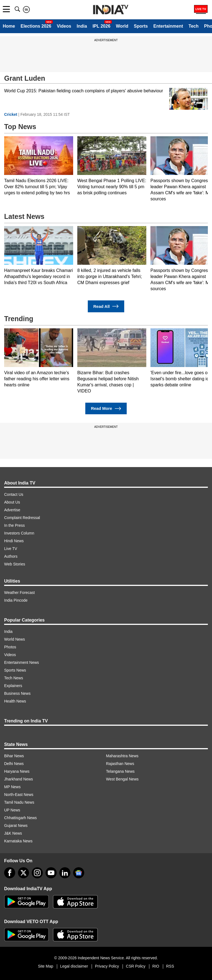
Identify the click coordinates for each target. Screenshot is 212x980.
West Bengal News (122, 779)
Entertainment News (22, 662)
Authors (11, 556)
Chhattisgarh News (20, 818)
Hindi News (14, 541)
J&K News (13, 833)
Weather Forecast (19, 593)
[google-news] (79, 873)
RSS (170, 966)
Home (9, 26)
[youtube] (51, 873)
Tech (194, 26)
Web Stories (15, 564)
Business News (17, 693)
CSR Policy (136, 966)
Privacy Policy (107, 966)
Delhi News (14, 764)
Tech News (14, 678)
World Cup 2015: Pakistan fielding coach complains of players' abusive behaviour (84, 91)
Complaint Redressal (22, 518)
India (82, 26)
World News (14, 639)
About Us (12, 502)
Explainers (13, 686)
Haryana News (17, 771)
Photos (10, 647)
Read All (106, 306)
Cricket (11, 114)
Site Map (45, 966)
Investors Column (19, 533)
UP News (12, 810)
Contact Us (14, 494)
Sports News (15, 670)
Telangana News (120, 771)
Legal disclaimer (74, 966)
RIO (156, 966)
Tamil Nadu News (19, 802)
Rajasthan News (120, 764)
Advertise (12, 510)
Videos (64, 26)
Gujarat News (16, 826)
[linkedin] (65, 873)
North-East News (19, 795)
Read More (106, 409)
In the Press (14, 525)
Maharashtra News (122, 756)
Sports (141, 26)
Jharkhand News (18, 779)
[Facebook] (10, 873)
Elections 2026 (36, 26)
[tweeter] (23, 873)
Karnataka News (18, 841)
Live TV (11, 549)
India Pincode (16, 600)
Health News (15, 701)
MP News (12, 787)
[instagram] (37, 873)
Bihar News (14, 756)
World (122, 26)
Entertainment (168, 26)
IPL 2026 (101, 26)
